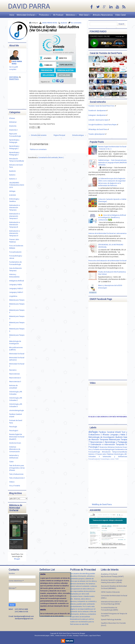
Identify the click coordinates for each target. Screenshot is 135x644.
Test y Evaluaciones (16, 474)
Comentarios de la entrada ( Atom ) (51, 157)
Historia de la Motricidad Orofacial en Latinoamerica (107, 233)
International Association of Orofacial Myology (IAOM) (111, 603)
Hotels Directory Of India (64, 636)
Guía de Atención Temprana (108, 438)
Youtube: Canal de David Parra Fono (101, 106)
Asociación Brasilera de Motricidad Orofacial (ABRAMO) (114, 587)
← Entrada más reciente (38, 135)
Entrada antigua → (79, 135)
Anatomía (13, 126)
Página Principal (59, 135)
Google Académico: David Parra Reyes (103, 125)
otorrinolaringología (16, 410)
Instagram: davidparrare (97, 115)
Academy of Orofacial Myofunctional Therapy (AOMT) (112, 575)
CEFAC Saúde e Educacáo (110, 592)
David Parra (29, 6)
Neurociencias (14, 374)
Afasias (12, 118)
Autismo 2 (13, 179)
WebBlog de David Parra (102, 504)
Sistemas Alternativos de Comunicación (15, 449)
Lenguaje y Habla (15, 285)
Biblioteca (71, 15)
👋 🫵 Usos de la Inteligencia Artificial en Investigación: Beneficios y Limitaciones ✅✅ (112, 217)
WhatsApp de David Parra (98, 129)
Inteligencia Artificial (17, 281)
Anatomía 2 (13, 130)
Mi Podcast (58, 15)
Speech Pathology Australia (111, 619)
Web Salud (85, 15)
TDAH (11, 462)
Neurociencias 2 (15, 378)
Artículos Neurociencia (103, 15)
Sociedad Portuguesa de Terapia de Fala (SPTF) (114, 615)
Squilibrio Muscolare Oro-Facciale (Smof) (113, 624)
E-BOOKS (13, 195)
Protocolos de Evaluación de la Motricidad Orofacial (107, 261)
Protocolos (45, 15)
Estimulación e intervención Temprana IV (15, 233)
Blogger (17, 559)
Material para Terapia (17, 300)
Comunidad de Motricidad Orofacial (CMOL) (114, 597)
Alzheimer (13, 122)
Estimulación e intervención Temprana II (15, 216)
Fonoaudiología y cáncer (108, 459)
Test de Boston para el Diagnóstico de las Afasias (17, 468)
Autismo (12, 175)
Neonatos (13, 370)
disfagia (12, 191)
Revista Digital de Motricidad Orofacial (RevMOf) (17, 437)
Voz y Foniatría (15, 486)
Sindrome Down (15, 443)
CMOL (52, 636)
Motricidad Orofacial (27, 15)
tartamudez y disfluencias (115, 456)
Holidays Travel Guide (81, 636)
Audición (64, 23)
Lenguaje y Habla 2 (16, 288)
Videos (12, 482)
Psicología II (14, 431)
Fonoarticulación (15, 252)
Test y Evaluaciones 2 (17, 478)
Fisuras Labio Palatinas (105, 454)
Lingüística (13, 296)
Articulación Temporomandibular (114, 452)
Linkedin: (98, 120)
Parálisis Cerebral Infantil (110, 432)
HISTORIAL (14, 77)
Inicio (12, 15)
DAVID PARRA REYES (50, 23)
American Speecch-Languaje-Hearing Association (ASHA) (112, 581)
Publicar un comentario (38, 149)
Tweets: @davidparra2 (97, 134)
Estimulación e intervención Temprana (15, 208)
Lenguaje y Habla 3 (16, 292)
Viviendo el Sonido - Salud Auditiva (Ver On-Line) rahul (54, 29)
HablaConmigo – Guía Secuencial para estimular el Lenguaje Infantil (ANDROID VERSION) (113, 162)
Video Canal (120, 15)
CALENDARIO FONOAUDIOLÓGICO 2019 (17, 185)
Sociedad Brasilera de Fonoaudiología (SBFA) (110, 609)
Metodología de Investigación (102, 437)
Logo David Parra (95, 636)
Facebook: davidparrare (97, 110)
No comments (76, 23)
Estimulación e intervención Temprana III (15, 225)
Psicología (13, 427)
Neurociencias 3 (15, 382)
